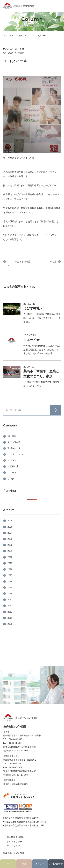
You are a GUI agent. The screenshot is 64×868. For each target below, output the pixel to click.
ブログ (11, 479)
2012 (10, 606)
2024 (10, 533)
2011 (10, 612)
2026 (10, 521)
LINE (8, 864)
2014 (10, 593)
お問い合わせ (56, 864)
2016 (10, 581)
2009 (10, 624)
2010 (10, 618)
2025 (10, 527)
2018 (10, 569)
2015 (10, 587)
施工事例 (12, 436)
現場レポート (14, 448)
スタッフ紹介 (14, 442)
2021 (10, 551)
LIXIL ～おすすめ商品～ (19, 264)
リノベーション (15, 454)
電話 (24, 864)
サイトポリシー (14, 842)
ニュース (12, 472)
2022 (10, 545)
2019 (10, 563)
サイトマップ (13, 846)
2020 (10, 557)
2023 (10, 539)
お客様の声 (13, 466)
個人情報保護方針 (16, 837)
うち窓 (53, 262)
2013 (10, 600)
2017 (10, 575)
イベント (40, 864)
